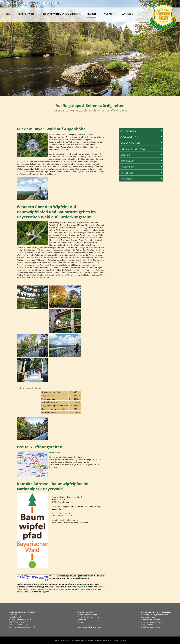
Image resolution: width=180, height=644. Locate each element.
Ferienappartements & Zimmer (60, 14)
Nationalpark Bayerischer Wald (154, 615)
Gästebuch (81, 620)
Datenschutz (95, 627)
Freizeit (91, 14)
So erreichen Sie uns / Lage (88, 617)
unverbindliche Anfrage (87, 615)
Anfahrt (109, 14)
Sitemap (80, 622)
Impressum (82, 627)
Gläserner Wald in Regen (152, 622)
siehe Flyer (54, 453)
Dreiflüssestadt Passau (151, 627)
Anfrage (127, 14)
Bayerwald (81, 587)
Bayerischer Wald (90, 640)
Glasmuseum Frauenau (151, 620)
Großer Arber (147, 625)
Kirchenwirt (26, 14)
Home (7, 14)
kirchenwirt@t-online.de (25, 627)
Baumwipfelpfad (148, 617)
